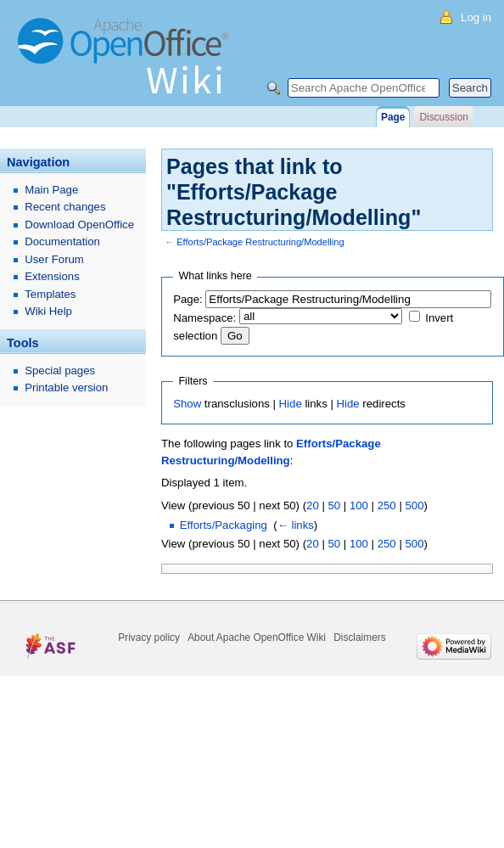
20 (313, 505)
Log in (476, 17)
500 (414, 505)
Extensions (52, 276)
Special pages (60, 371)
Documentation (62, 241)
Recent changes (65, 207)
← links (296, 525)
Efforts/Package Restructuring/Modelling (260, 242)
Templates (50, 294)
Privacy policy (149, 637)
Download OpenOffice (79, 225)
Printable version (66, 387)
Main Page (51, 190)
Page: (188, 299)
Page (393, 117)
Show (187, 404)
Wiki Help (48, 311)
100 (359, 505)
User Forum (54, 259)
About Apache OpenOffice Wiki (257, 637)
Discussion (443, 117)
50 (334, 505)
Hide (291, 404)
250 (387, 505)
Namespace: (204, 318)
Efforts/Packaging (224, 525)
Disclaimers (359, 637)
